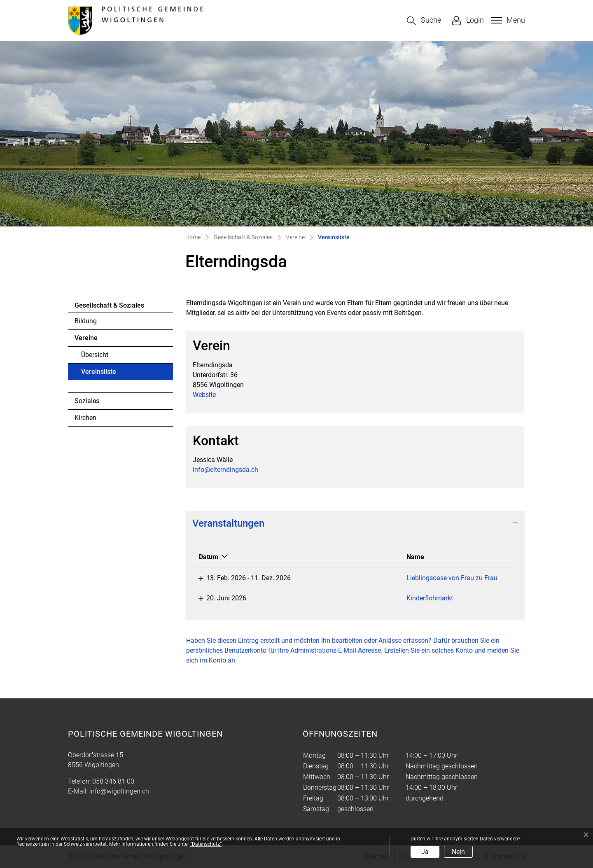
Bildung (86, 321)
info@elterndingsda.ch (225, 470)
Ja (425, 852)
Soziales (87, 401)
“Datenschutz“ (206, 844)
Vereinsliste (104, 374)
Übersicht (95, 355)
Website (208, 395)
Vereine (86, 338)
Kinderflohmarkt (341, 598)
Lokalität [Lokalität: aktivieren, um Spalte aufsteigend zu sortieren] (458, 557)
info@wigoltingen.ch (119, 791)
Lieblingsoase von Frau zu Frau (363, 578)
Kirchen (85, 418)
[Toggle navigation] (507, 20)
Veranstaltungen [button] (228, 523)
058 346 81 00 (113, 781)
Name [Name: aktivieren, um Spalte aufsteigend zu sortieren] (327, 557)
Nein (458, 852)
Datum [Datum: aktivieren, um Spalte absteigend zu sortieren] (209, 557)
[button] (424, 21)
